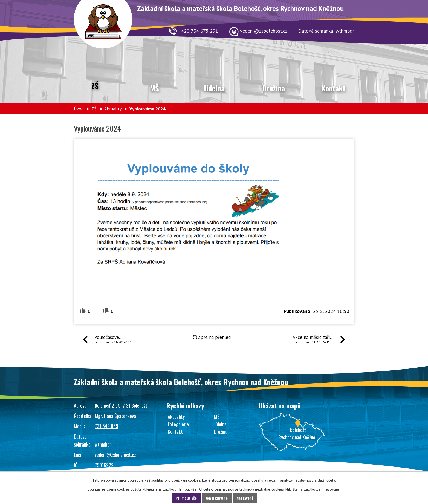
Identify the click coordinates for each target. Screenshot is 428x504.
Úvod (79, 109)
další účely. (327, 480)
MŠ (154, 88)
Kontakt (333, 88)
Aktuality (113, 109)
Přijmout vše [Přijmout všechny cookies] (186, 498)
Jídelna (214, 88)
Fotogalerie (178, 424)
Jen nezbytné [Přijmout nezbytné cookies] (217, 498)
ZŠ (95, 86)
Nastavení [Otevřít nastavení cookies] (245, 498)
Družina (274, 88)
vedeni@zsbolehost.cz (115, 455)
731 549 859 (106, 426)
